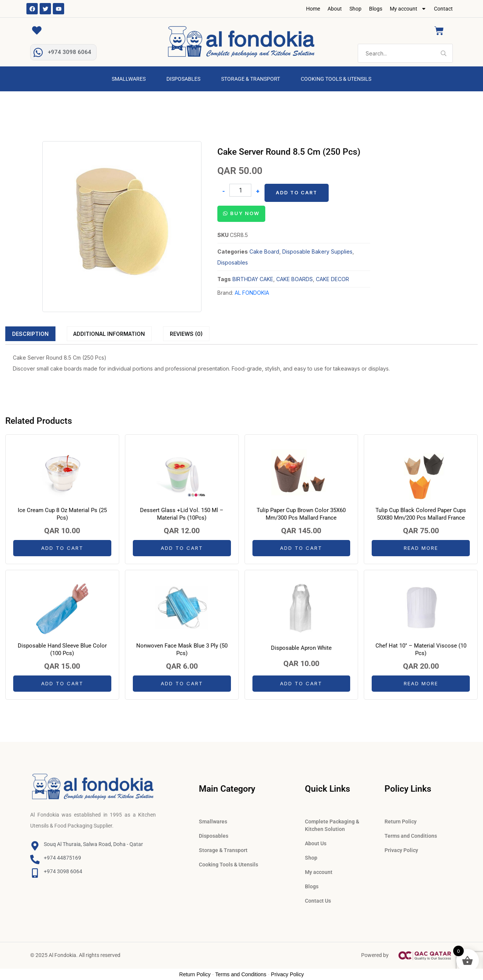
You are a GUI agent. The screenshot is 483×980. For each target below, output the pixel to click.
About (335, 9)
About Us (316, 843)
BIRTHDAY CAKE (253, 279)
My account (408, 9)
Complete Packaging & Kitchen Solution (332, 825)
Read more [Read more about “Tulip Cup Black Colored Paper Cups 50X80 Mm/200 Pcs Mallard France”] (421, 548)
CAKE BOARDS (295, 279)
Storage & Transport (251, 79)
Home (313, 9)
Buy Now (245, 213)
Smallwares (129, 79)
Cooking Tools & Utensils (336, 79)
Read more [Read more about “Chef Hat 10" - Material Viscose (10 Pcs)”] (421, 683)
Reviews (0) (186, 334)
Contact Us (318, 901)
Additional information (109, 334)
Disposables (183, 79)
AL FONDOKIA (252, 293)
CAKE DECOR (332, 279)
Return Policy (401, 822)
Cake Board (264, 252)
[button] (241, 213)
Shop (355, 9)
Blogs (376, 9)
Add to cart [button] (62, 548)
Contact (443, 9)
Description (30, 334)
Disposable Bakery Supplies (317, 252)
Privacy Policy (401, 850)
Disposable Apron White (301, 648)
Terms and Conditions (411, 836)
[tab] (30, 334)
